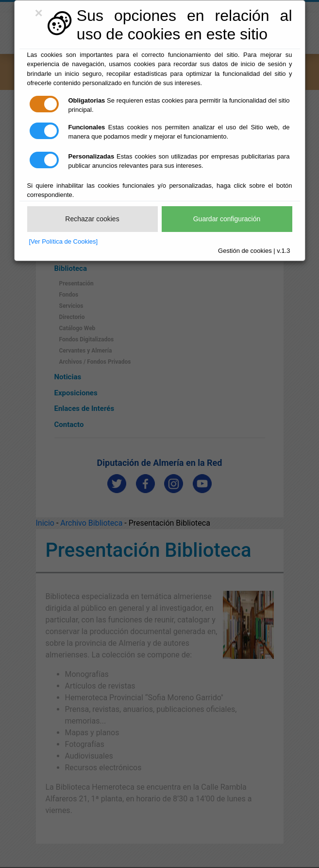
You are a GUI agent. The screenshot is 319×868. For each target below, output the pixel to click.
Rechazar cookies (92, 219)
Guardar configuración (227, 219)
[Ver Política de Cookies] (64, 241)
